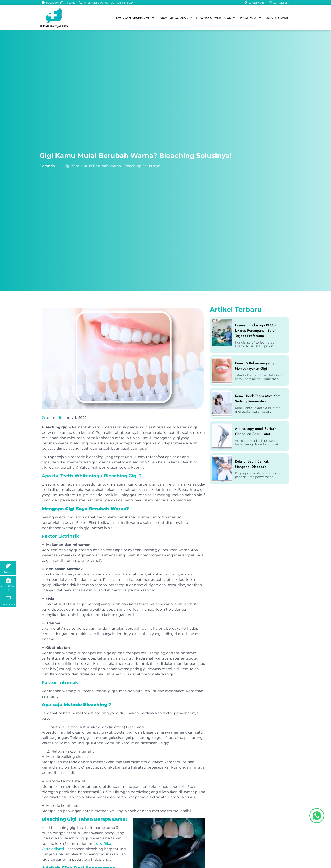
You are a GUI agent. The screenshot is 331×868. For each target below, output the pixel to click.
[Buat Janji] (8, 565)
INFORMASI (251, 18)
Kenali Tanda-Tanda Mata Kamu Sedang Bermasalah (259, 399)
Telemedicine (8, 604)
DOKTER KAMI (277, 18)
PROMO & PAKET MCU (217, 18)
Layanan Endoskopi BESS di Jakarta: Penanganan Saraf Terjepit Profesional (257, 330)
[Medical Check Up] (8, 580)
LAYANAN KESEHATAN (138, 18)
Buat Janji (8, 571)
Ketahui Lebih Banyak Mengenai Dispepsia (252, 464)
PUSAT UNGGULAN (177, 18)
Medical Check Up (8, 587)
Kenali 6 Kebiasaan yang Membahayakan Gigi (254, 366)
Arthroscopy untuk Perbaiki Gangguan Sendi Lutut (256, 431)
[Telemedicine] (8, 598)
